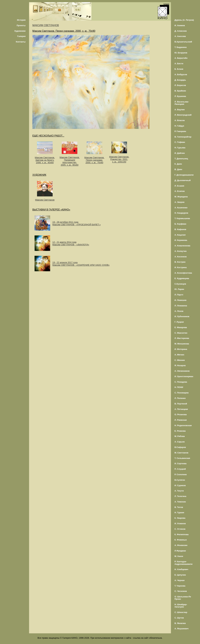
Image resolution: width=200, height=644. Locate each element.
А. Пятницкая (181, 409)
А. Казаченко (181, 208)
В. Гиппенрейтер (183, 137)
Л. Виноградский (183, 115)
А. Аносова (180, 36)
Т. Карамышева (182, 218)
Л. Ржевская (181, 420)
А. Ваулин (180, 110)
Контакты (21, 42)
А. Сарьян (180, 442)
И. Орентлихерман (184, 376)
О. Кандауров (181, 213)
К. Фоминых (181, 540)
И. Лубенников (182, 316)
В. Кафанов (180, 229)
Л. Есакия (179, 186)
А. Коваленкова (182, 246)
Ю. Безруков (181, 53)
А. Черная (180, 580)
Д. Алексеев (181, 31)
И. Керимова (181, 240)
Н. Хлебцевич (181, 569)
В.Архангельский (183, 42)
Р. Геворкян (180, 131)
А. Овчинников (182, 371)
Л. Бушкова (180, 96)
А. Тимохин (180, 502)
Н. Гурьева (180, 148)
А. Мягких (179, 355)
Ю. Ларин (179, 289)
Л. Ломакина (181, 306)
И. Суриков (180, 485)
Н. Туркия (179, 513)
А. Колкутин (181, 251)
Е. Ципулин (180, 575)
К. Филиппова (182, 534)
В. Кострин (180, 262)
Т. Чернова (180, 586)
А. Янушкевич (182, 629)
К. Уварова (180, 518)
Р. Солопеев (181, 474)
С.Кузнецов (180, 284)
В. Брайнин (180, 91)
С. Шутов (179, 618)
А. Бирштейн (181, 58)
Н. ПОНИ (179, 387)
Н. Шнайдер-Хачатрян (181, 606)
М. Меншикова (182, 344)
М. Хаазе (179, 556)
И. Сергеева (181, 464)
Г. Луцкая (179, 322)
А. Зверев (180, 202)
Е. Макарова (181, 327)
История (21, 20)
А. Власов (180, 120)
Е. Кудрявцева (182, 278)
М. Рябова (180, 436)
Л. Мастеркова (182, 338)
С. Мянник (180, 360)
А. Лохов (179, 311)
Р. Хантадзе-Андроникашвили (184, 563)
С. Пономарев (182, 393)
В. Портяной (181, 404)
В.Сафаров (180, 447)
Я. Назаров (180, 365)
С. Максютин (181, 333)
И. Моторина (181, 349)
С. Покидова (181, 382)
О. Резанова (181, 414)
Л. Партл (179, 295)
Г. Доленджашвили (184, 175)
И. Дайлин (180, 153)
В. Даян (178, 169)
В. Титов (179, 507)
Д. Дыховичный (183, 180)
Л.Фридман (180, 551)
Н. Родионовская (183, 425)
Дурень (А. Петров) (184, 20)
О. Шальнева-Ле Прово (183, 598)
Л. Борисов (180, 85)
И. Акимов (180, 25)
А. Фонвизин (181, 545)
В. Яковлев (180, 623)
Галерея (21, 36)
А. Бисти (179, 64)
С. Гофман (180, 142)
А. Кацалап (180, 235)
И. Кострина (181, 267)
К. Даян (178, 164)
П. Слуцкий (180, 469)
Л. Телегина (180, 496)
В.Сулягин (180, 480)
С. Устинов (180, 529)
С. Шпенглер (181, 612)
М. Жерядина (181, 197)
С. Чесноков (181, 591)
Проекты (21, 25)
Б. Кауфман (180, 224)
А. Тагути (179, 491)
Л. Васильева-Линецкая (182, 103)
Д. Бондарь (180, 80)
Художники (20, 31)
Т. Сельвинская (182, 458)
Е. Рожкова (180, 431)
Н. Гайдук (179, 126)
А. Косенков (181, 257)
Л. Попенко (180, 398)
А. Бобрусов (181, 74)
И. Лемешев (180, 300)
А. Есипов (180, 191)
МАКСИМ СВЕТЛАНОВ (46, 25)
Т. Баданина (181, 47)
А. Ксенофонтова (183, 273)
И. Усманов (180, 523)
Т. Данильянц (181, 159)
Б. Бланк (179, 69)
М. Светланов (181, 453)
